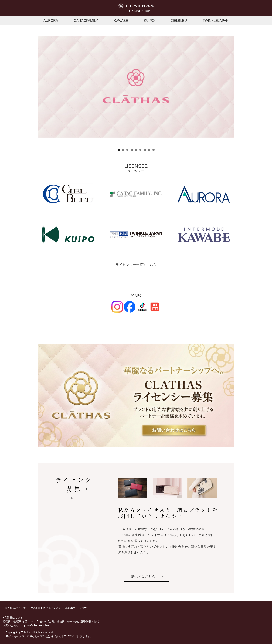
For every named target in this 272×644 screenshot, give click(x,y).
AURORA (51, 21)
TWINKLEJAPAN (216, 21)
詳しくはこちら (143, 577)
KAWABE (121, 21)
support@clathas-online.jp (37, 625)
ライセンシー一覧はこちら (136, 265)
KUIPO (149, 21)
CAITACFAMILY (86, 21)
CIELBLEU (179, 21)
